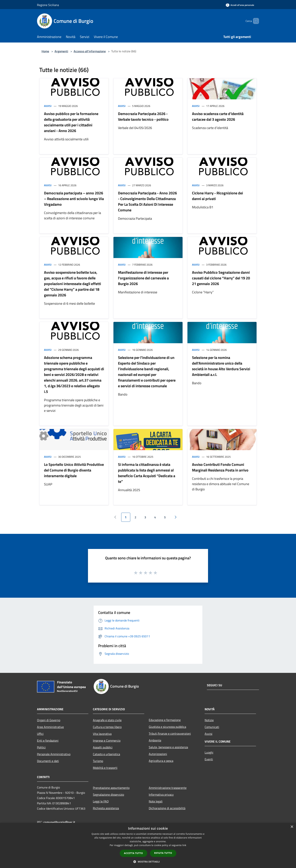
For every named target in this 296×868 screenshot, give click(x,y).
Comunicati (212, 727)
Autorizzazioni (158, 754)
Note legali (156, 801)
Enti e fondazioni (48, 740)
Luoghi (209, 752)
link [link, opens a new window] (184, 845)
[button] (148, 862)
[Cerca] (254, 21)
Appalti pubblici (103, 747)
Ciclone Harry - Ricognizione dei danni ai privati (217, 196)
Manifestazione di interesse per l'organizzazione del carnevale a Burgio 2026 (143, 278)
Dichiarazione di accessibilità (167, 808)
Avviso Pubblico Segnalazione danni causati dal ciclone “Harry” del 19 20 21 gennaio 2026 (221, 278)
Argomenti (61, 51)
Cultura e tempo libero (107, 727)
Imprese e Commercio (107, 740)
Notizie (209, 720)
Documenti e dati (48, 761)
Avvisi (48, 106)
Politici (41, 747)
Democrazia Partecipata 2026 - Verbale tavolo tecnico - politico (143, 116)
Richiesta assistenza (106, 808)
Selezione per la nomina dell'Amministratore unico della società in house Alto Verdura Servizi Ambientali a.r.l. (221, 366)
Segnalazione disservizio (108, 795)
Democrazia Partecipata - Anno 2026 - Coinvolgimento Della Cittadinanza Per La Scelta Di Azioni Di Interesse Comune (147, 201)
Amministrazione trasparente (168, 788)
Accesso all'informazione (90, 51)
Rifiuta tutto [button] (163, 853)
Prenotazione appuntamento (111, 788)
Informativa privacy (161, 795)
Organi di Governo (49, 720)
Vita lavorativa (102, 734)
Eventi (209, 759)
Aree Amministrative (50, 727)
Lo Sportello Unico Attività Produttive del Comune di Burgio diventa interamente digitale (74, 470)
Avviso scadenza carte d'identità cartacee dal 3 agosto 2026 (218, 116)
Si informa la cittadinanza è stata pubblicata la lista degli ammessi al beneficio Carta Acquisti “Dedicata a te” (147, 473)
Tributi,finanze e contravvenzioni (170, 734)
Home (45, 51)
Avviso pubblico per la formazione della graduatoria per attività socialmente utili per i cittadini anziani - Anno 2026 (71, 122)
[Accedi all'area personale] (240, 5)
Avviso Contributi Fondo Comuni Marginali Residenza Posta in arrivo (220, 467)
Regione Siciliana (48, 5)
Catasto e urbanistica (106, 754)
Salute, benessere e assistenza (168, 747)
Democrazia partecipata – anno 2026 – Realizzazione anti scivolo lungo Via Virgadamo (74, 199)
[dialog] (148, 845)
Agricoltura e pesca (161, 761)
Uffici (40, 734)
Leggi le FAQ (101, 801)
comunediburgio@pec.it (59, 822)
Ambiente (155, 740)
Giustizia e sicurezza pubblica (167, 727)
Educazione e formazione (165, 720)
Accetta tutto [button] (133, 853)
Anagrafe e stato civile (107, 720)
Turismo (98, 761)
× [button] (292, 827)
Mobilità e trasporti (105, 768)
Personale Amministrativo (54, 754)
